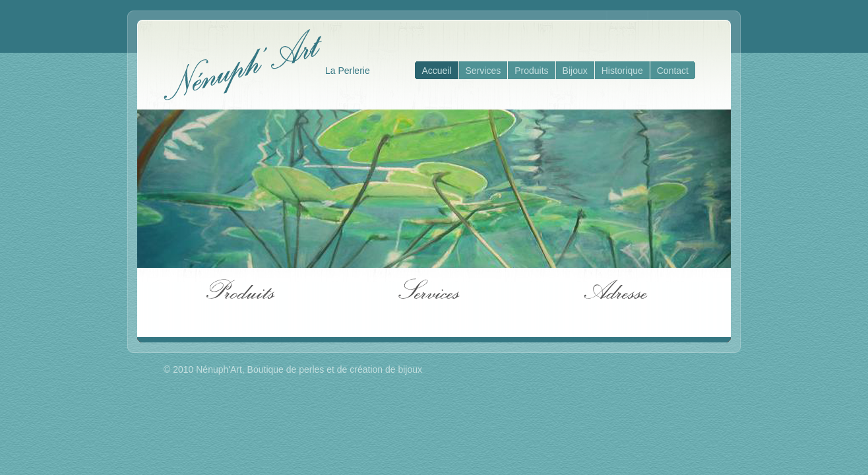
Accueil (436, 71)
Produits (531, 71)
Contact (673, 71)
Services (483, 71)
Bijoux (575, 71)
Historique (622, 71)
